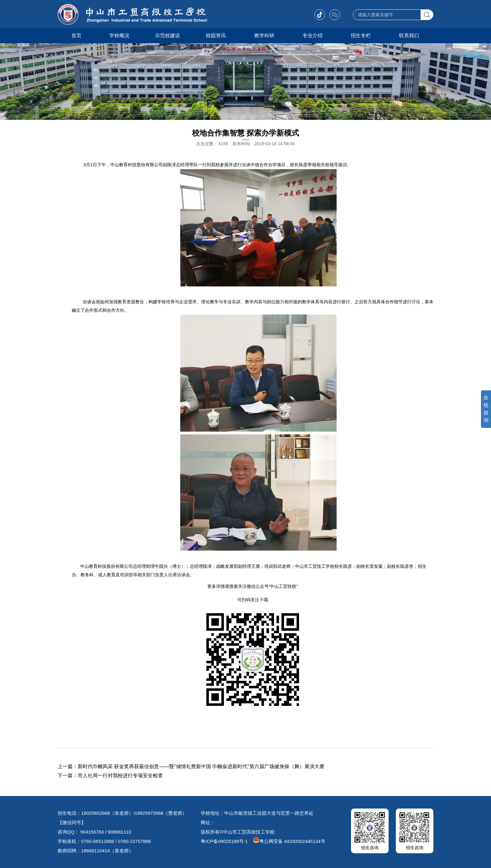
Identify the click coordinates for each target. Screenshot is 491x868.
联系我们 (409, 36)
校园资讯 (216, 36)
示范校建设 (168, 36)
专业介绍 (313, 36)
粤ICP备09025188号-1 (224, 841)
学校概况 (119, 36)
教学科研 (264, 36)
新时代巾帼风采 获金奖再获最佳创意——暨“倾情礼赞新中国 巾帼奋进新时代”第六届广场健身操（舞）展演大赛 (201, 766)
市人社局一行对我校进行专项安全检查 (120, 776)
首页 (76, 36)
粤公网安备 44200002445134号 (289, 841)
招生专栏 (361, 36)
